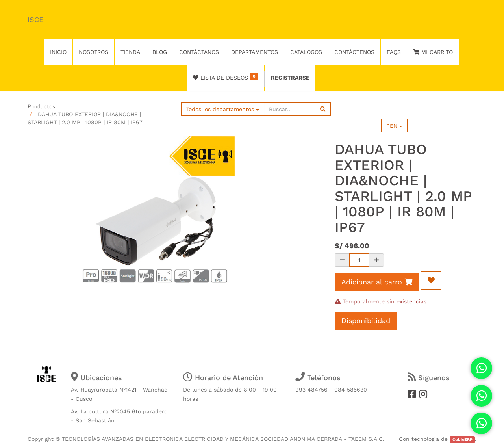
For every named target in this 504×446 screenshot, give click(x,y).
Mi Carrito (433, 52)
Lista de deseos (225, 77)
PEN (394, 126)
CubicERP (462, 439)
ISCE (35, 20)
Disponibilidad (366, 321)
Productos (41, 106)
